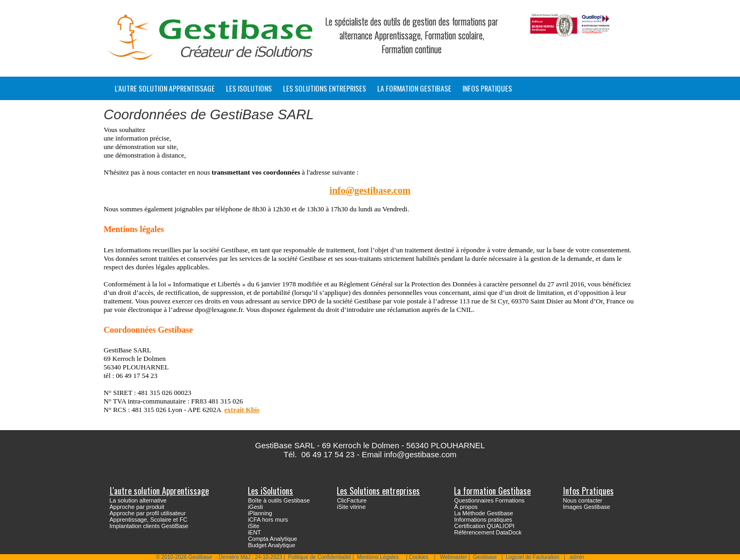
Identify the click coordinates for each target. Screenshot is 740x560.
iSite (253, 526)
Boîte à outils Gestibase (279, 500)
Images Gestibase (587, 507)
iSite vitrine (351, 507)
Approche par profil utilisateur (148, 513)
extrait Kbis (242, 410)
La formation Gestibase (414, 88)
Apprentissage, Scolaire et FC (149, 520)
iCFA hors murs (268, 520)
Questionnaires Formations (489, 500)
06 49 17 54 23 (328, 454)
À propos (466, 507)
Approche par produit (137, 507)
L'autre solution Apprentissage (165, 88)
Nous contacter (583, 500)
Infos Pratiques (487, 88)
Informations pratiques (483, 520)
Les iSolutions (249, 88)
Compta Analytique (272, 539)
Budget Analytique (271, 545)
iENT (254, 532)
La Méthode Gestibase (483, 513)
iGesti (255, 507)
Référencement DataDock (488, 532)
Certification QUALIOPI (484, 526)
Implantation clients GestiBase (149, 526)
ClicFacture (352, 500)
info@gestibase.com (370, 191)
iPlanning (260, 513)
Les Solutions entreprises (324, 88)
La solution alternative (138, 500)
